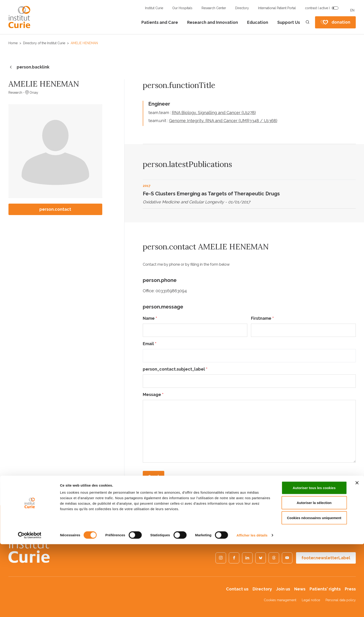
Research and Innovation (213, 22)
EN (352, 10)
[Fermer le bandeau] (357, 556)
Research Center (214, 8)
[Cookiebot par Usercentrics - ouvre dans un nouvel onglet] (30, 608)
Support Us (289, 22)
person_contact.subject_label (175, 369)
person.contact (55, 209)
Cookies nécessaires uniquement (314, 591)
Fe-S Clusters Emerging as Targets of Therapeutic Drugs (211, 194)
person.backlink (29, 67)
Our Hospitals (182, 8)
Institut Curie (154, 8)
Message (153, 394)
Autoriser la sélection (314, 576)
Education (258, 22)
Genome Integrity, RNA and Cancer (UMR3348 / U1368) (223, 121)
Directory (242, 8)
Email (150, 344)
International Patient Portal (277, 8)
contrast (317, 8)
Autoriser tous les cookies (314, 561)
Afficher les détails (252, 608)
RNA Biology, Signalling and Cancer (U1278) (214, 113)
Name (150, 318)
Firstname (262, 318)
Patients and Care (160, 22)
